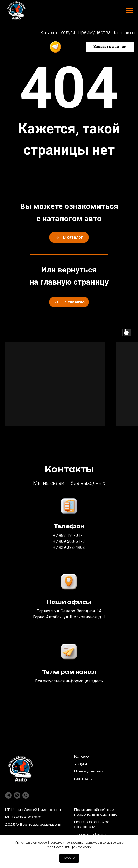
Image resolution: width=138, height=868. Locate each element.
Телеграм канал (69, 672)
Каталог (82, 756)
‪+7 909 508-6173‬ (69, 541)
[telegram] (8, 795)
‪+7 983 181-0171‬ (69, 535)
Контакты (83, 779)
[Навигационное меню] (129, 10)
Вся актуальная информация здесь (69, 681)
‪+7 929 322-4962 (69, 547)
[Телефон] (26, 795)
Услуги (81, 764)
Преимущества (89, 771)
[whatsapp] (17, 795)
